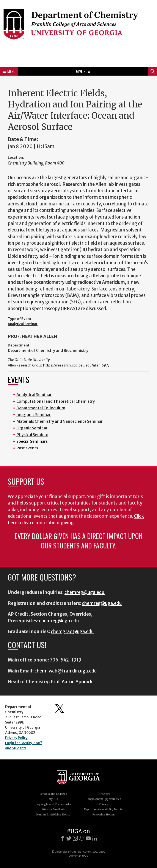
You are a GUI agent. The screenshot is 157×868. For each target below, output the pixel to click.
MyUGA (53, 799)
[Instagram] (75, 838)
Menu (9, 71)
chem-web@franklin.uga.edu (66, 671)
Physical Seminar (32, 435)
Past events (27, 448)
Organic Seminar (32, 428)
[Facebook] (62, 838)
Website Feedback (53, 809)
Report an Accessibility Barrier (104, 809)
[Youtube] (88, 838)
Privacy (104, 804)
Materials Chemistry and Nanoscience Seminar (60, 421)
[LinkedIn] (95, 838)
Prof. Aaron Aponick (72, 682)
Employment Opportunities (104, 799)
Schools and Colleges (53, 794)
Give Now (83, 71)
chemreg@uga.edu (85, 592)
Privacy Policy (16, 738)
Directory (104, 794)
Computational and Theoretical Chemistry (56, 401)
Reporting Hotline (104, 814)
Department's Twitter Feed (60, 708)
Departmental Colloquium (41, 408)
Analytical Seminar (23, 324)
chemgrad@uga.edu (72, 632)
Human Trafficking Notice (53, 814)
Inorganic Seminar (34, 415)
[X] (69, 838)
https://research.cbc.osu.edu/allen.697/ (76, 365)
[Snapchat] (82, 838)
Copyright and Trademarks (53, 804)
